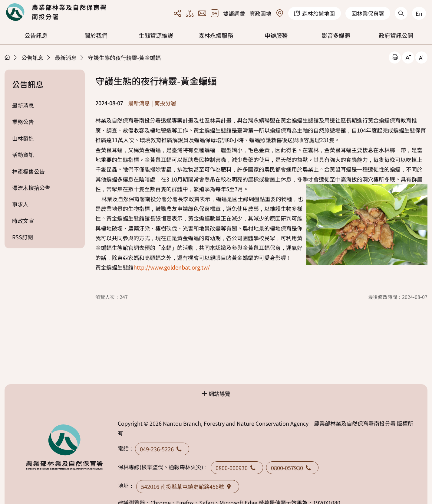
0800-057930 (292, 468)
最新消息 (66, 57)
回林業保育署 (368, 13)
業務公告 (23, 122)
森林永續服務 (216, 35)
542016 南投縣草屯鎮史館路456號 (188, 486)
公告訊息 (36, 35)
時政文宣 (23, 221)
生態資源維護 (156, 35)
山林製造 (23, 138)
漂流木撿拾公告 (31, 188)
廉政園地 (260, 13)
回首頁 (56, 12)
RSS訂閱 (23, 237)
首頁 (7, 57)
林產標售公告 (28, 171)
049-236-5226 (162, 449)
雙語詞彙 (234, 13)
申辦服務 (276, 35)
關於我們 (96, 35)
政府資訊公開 (396, 35)
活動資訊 (23, 155)
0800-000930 (237, 468)
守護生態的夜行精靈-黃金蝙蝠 (124, 57)
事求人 (20, 204)
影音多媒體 (336, 35)
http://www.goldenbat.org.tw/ (172, 267)
